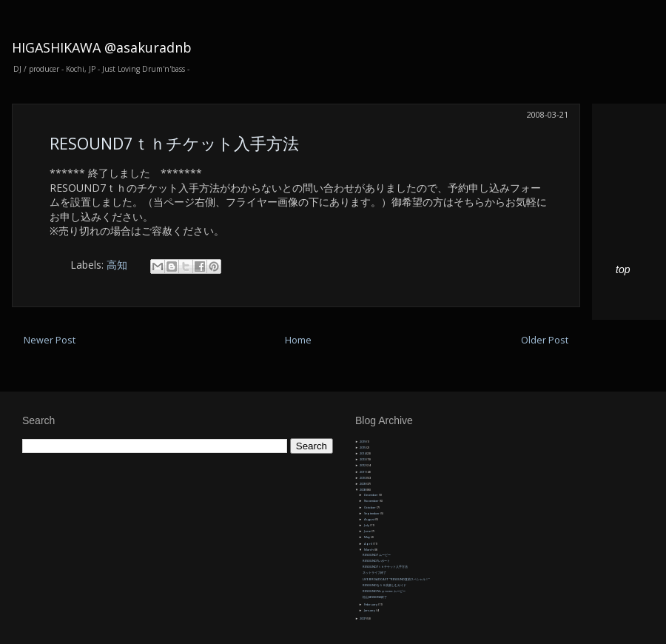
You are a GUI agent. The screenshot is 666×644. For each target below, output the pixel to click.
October (370, 507)
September (372, 513)
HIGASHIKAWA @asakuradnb (102, 47)
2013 (363, 459)
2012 (363, 465)
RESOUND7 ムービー (377, 555)
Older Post (545, 340)
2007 (363, 618)
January (370, 610)
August (370, 519)
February (371, 604)
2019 (363, 442)
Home (298, 340)
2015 (363, 447)
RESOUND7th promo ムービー (384, 591)
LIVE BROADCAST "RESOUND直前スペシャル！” (396, 579)
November (372, 501)
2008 (363, 490)
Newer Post (50, 340)
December (371, 495)
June (368, 531)
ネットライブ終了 (374, 573)
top (623, 269)
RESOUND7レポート (376, 561)
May (367, 537)
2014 (363, 453)
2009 (363, 484)
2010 (363, 478)
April (369, 544)
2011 (363, 472)
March (369, 550)
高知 (117, 265)
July (367, 525)
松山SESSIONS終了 (375, 597)
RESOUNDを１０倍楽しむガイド (384, 585)
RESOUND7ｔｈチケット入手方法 (174, 143)
